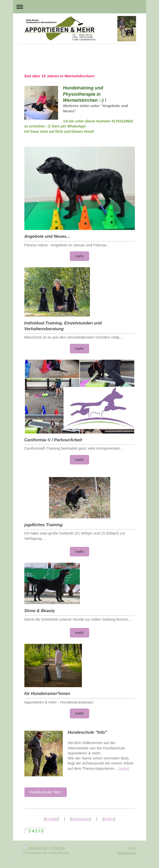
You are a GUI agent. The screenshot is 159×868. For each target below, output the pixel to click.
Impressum (81, 819)
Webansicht (127, 853)
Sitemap (58, 848)
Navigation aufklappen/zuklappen (80, 7)
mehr (79, 256)
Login (132, 848)
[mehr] (124, 768)
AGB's (109, 819)
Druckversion (37, 848)
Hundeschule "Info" (46, 792)
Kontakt (51, 819)
